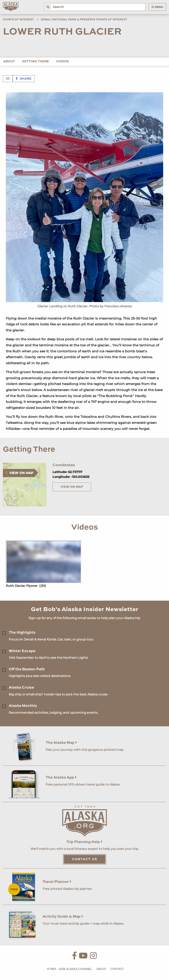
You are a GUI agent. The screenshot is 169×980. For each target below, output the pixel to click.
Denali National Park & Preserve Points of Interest (84, 20)
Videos (62, 62)
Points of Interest (18, 20)
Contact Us (85, 859)
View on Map (72, 487)
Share (24, 79)
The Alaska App (61, 777)
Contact (117, 969)
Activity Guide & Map (63, 917)
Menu (157, 7)
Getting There (35, 62)
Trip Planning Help (84, 842)
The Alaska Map (61, 743)
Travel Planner (57, 882)
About (9, 62)
